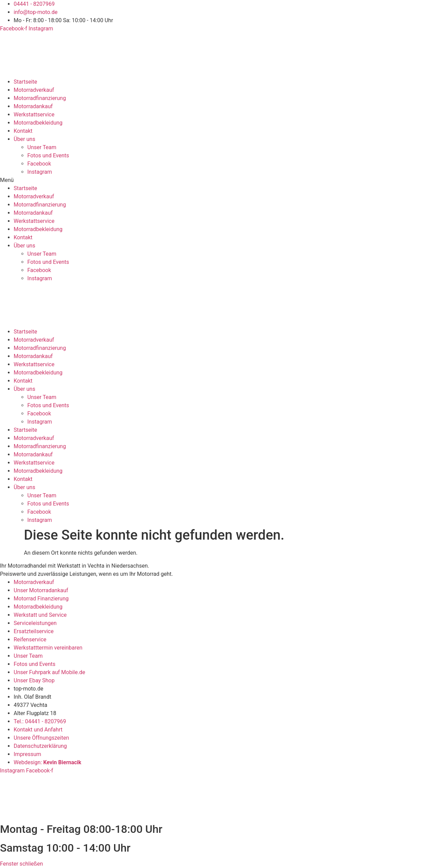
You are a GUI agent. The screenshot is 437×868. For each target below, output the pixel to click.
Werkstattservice (34, 115)
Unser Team (42, 147)
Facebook (39, 164)
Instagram (40, 172)
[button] (218, 180)
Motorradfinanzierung (40, 98)
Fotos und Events (48, 155)
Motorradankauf (33, 106)
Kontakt (23, 131)
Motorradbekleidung (38, 123)
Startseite (25, 82)
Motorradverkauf (34, 90)
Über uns (24, 139)
